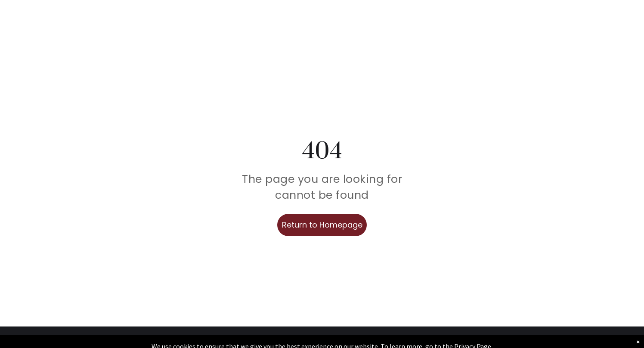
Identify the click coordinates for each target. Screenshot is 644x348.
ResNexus (383, 337)
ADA (619, 337)
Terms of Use (577, 337)
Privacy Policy (510, 337)
